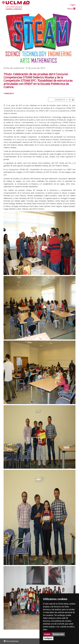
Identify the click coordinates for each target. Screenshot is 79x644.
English (73, 5)
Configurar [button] (48, 638)
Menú (71, 9)
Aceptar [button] (47, 634)
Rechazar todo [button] (58, 634)
